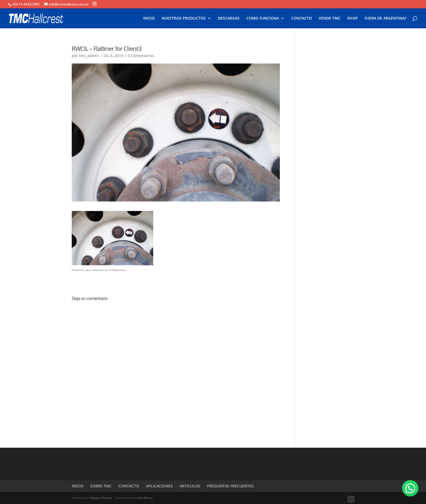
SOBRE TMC (101, 486)
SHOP (353, 18)
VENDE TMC (330, 18)
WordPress (145, 498)
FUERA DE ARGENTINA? (386, 18)
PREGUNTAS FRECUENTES (230, 486)
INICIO (149, 18)
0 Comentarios (141, 56)
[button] (410, 488)
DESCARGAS (229, 18)
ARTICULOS (190, 486)
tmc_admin (89, 56)
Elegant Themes (101, 498)
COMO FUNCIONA (263, 18)
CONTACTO (302, 18)
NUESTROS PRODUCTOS (184, 18)
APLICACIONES (159, 486)
